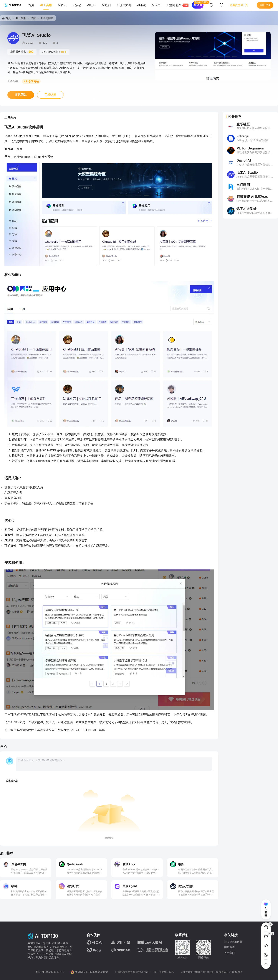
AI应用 (156, 5)
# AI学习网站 (31, 81)
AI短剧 (106, 5)
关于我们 (229, 953)
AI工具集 (46, 5)
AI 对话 (198, 5)
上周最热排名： (22, 52)
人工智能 (57, 730)
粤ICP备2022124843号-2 (50, 972)
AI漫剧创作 (175, 5)
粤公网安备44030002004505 (92, 972)
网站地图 (229, 947)
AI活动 (77, 5)
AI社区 (91, 5)
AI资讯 (62, 5)
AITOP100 (78, 730)
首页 (31, 5)
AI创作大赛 (124, 5)
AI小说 (142, 5)
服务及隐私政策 (233, 942)
